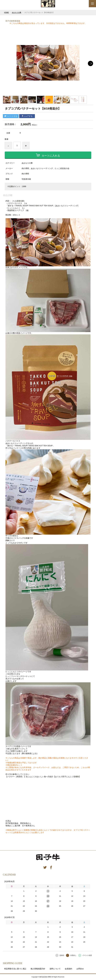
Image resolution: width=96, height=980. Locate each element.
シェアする (27, 116)
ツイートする (11, 116)
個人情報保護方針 (38, 969)
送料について (55, 969)
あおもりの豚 (17, 13)
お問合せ (80, 969)
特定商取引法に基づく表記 (15, 969)
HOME (6, 13)
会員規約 (68, 969)
